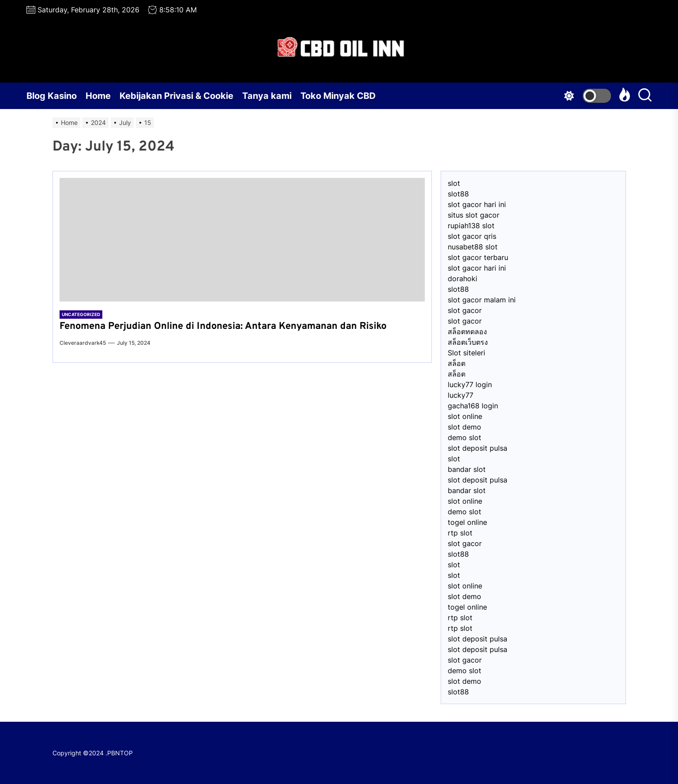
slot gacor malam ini (482, 300)
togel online (467, 522)
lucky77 (461, 395)
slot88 (458, 194)
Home (98, 96)
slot (454, 183)
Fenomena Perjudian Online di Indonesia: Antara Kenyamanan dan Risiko (223, 326)
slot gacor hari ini (477, 204)
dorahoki (463, 279)
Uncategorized (81, 314)
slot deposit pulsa (478, 448)
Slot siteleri (466, 353)
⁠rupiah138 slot (471, 226)
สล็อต (457, 363)
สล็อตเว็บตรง (468, 342)
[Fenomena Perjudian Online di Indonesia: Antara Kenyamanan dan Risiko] (242, 240)
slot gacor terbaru (478, 257)
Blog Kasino (52, 96)
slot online (465, 416)
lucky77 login (470, 384)
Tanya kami (267, 96)
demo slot (464, 437)
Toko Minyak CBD (338, 96)
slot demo (464, 427)
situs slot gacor (474, 215)
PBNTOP (120, 753)
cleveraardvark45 (83, 343)
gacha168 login (473, 406)
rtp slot (460, 533)
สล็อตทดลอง (467, 332)
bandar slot (467, 469)
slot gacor (465, 310)
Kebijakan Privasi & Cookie (176, 96)
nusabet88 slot (473, 247)
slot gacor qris (472, 236)
